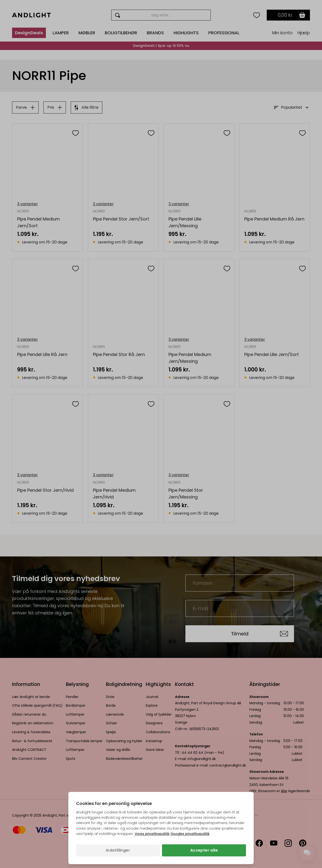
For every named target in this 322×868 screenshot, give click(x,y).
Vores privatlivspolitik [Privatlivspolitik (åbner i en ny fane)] (152, 834)
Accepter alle (204, 850)
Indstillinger (118, 850)
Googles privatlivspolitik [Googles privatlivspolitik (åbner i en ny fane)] (190, 834)
